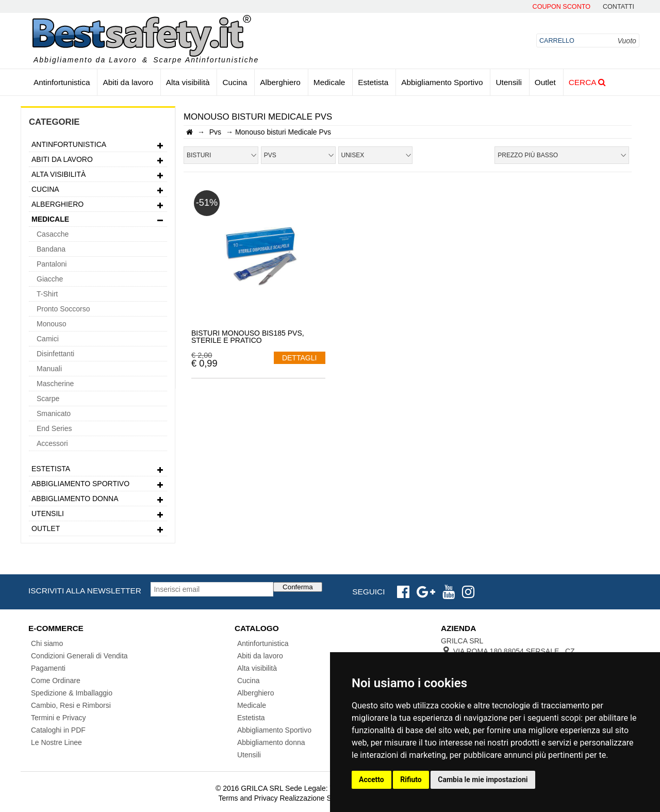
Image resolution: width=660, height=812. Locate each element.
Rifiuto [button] (411, 780)
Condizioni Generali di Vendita (79, 656)
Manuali (49, 369)
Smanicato (54, 413)
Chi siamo (47, 643)
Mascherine (55, 384)
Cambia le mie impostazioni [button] (483, 780)
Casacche (53, 234)
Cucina (235, 82)
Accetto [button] (372, 780)
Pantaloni (52, 264)
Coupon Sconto (562, 7)
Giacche (50, 279)
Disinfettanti (55, 354)
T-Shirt (47, 294)
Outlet (545, 82)
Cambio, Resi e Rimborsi (71, 705)
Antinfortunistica (62, 82)
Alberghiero (280, 82)
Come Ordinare (56, 681)
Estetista (373, 82)
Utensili (508, 82)
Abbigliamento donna (98, 500)
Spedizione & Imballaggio (72, 693)
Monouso (52, 324)
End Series (54, 428)
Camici (48, 339)
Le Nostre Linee (56, 742)
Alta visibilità (188, 82)
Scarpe (48, 399)
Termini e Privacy (59, 718)
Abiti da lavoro (128, 82)
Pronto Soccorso (63, 309)
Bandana (51, 249)
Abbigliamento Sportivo (442, 82)
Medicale (329, 82)
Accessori (52, 443)
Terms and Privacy (248, 798)
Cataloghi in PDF (58, 730)
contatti (618, 7)
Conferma (298, 587)
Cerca (587, 82)
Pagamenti (48, 668)
